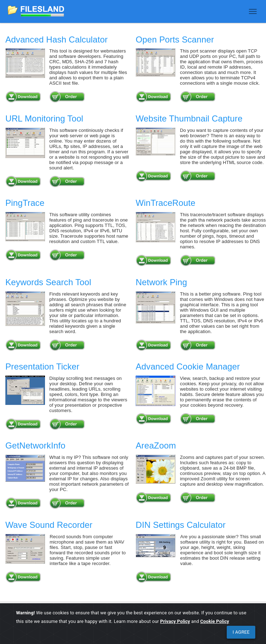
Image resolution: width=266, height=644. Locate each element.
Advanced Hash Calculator (57, 39)
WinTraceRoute (165, 203)
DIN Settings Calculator (181, 525)
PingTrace (25, 203)
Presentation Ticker (42, 366)
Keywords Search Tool (48, 282)
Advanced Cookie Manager (188, 366)
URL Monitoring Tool (44, 118)
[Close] (241, 632)
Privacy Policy (175, 621)
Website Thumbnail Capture (189, 118)
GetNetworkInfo (35, 445)
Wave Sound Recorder (49, 525)
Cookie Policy (215, 621)
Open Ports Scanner (175, 39)
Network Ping (161, 282)
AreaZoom (156, 445)
